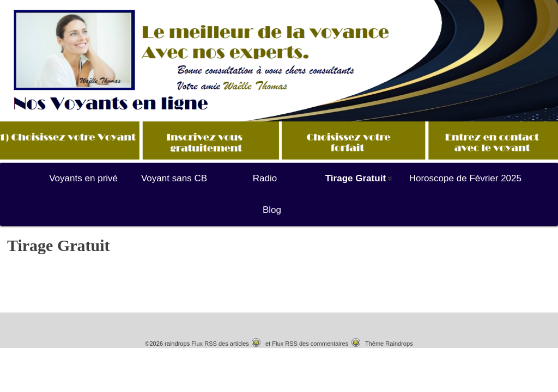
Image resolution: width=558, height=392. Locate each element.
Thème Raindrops (389, 344)
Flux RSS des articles (220, 344)
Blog (272, 210)
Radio (265, 178)
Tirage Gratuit (356, 178)
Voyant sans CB (174, 178)
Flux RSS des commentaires (310, 344)
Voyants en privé (83, 178)
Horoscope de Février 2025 (465, 178)
